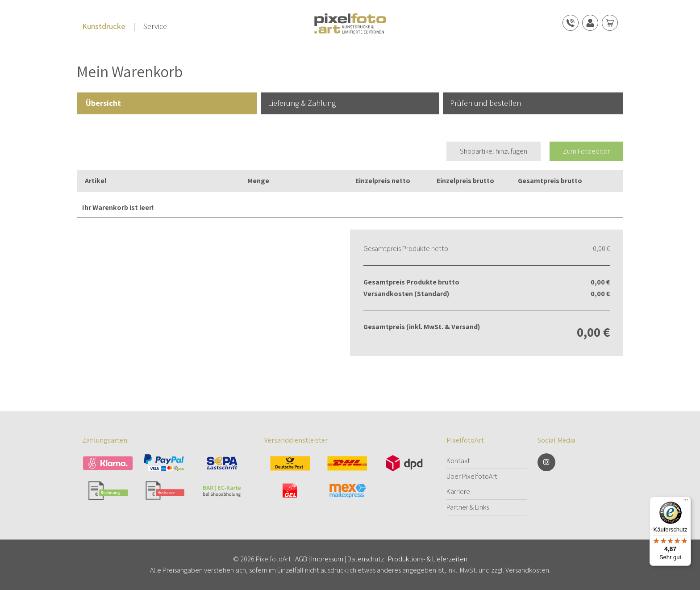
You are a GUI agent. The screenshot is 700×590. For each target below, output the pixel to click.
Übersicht (103, 103)
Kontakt (458, 461)
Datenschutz (366, 559)
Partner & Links (468, 507)
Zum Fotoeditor (586, 151)
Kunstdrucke (104, 26)
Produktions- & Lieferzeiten (428, 559)
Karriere (458, 492)
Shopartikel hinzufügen (494, 151)
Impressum (327, 559)
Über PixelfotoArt (472, 476)
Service (155, 26)
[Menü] (686, 502)
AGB (301, 559)
